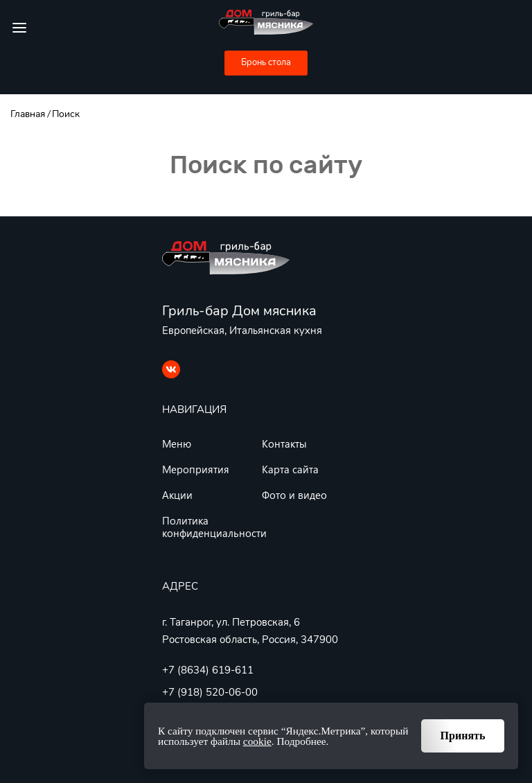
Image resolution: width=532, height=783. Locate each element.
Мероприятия (196, 469)
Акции (177, 495)
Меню (177, 443)
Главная (28, 114)
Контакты (284, 443)
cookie (257, 741)
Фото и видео (294, 495)
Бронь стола (266, 62)
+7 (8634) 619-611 (208, 670)
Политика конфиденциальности (214, 527)
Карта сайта (290, 469)
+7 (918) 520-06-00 (210, 692)
